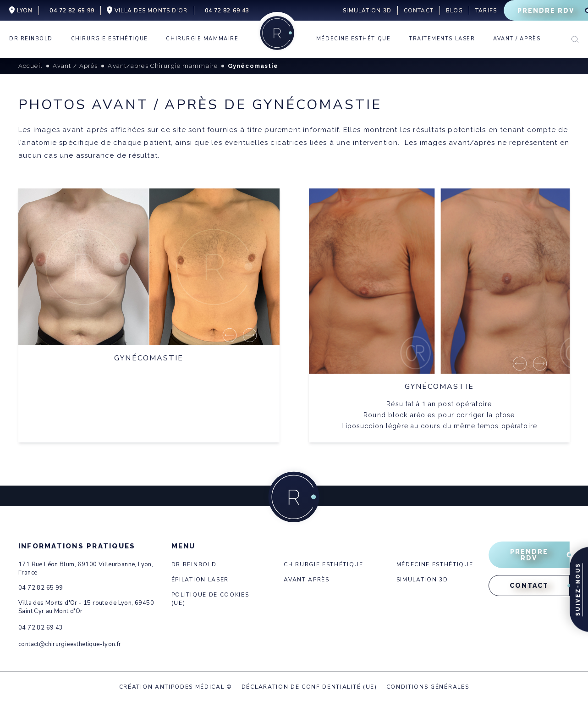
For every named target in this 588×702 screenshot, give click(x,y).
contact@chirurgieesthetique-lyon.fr (70, 644)
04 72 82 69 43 (41, 628)
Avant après (306, 580)
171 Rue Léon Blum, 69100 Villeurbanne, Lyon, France (86, 569)
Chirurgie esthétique (324, 564)
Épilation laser (200, 580)
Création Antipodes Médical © (176, 687)
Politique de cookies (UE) (210, 599)
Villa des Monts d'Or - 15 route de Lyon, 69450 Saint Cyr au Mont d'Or (86, 607)
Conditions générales (428, 687)
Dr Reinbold (194, 564)
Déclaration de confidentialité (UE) (309, 687)
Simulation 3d (422, 580)
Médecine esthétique (435, 564)
